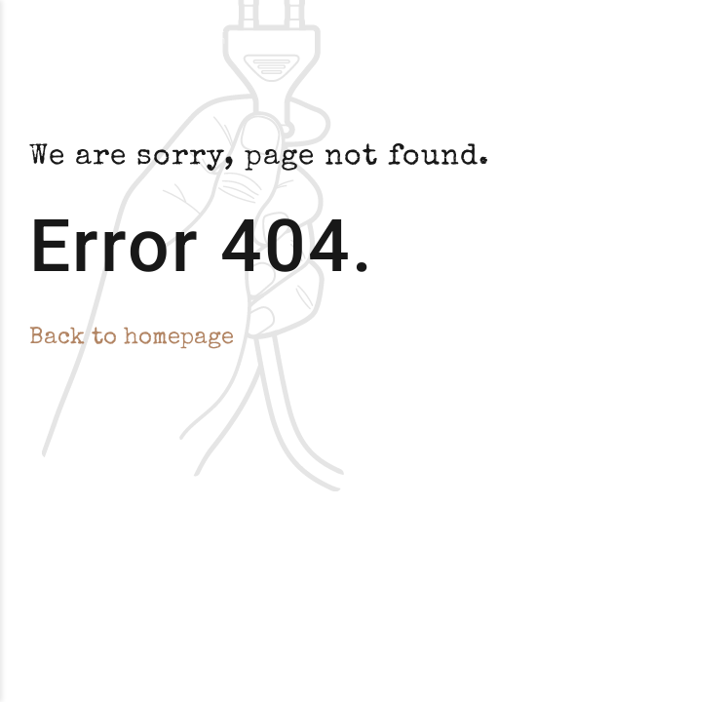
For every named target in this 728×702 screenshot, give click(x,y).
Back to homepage (132, 338)
